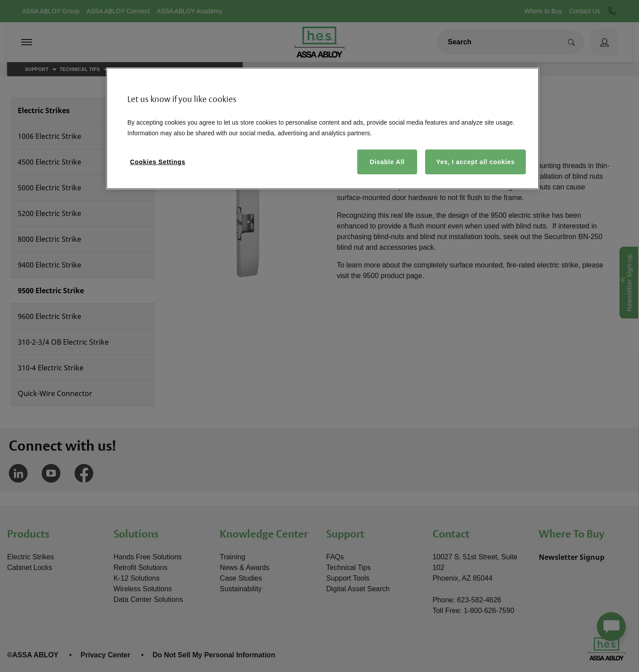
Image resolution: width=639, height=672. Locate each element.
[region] (323, 128)
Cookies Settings (158, 162)
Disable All (387, 162)
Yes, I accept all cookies (475, 162)
